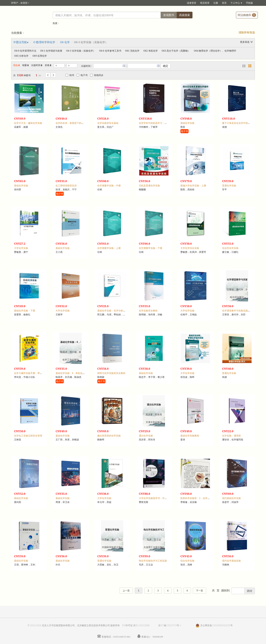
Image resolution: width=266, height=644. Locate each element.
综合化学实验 (187, 561)
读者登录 (192, 3)
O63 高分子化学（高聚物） (176, 51)
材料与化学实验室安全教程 (111, 373)
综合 (17, 65)
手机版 (249, 3)
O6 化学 (65, 42)
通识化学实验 (146, 436)
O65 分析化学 (21, 56)
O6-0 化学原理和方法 (25, 51)
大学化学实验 (21, 248)
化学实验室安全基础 (108, 123)
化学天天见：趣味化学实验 (28, 123)
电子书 (82, 75)
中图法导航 (20, 42)
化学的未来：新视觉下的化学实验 (73, 123)
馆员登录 (205, 3)
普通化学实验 (229, 186)
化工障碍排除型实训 (66, 186)
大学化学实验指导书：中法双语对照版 (159, 498)
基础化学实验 (187, 123)
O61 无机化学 (132, 51)
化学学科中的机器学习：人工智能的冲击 (160, 123)
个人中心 (235, 3)
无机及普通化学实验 (149, 186)
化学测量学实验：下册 (151, 248)
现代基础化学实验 (231, 498)
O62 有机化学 (150, 51)
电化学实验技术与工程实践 (153, 561)
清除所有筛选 (247, 32)
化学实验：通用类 (231, 436)
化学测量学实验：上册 (109, 248)
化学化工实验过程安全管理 (28, 436)
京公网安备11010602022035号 (216, 625)
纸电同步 (97, 75)
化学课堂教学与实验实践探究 (237, 311)
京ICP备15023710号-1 (170, 625)
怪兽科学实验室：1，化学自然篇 (197, 498)
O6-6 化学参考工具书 (110, 51)
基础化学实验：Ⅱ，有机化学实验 (73, 373)
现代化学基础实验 (231, 561)
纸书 (70, 75)
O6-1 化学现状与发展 (51, 51)
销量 (26, 65)
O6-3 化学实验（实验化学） (81, 51)
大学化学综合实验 (190, 248)
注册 (216, 3)
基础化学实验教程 (190, 436)
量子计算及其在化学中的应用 (237, 123)
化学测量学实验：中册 (109, 186)
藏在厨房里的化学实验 (109, 436)
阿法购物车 (247, 15)
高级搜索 (184, 15)
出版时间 (37, 65)
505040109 (158, 637)
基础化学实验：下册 (25, 311)
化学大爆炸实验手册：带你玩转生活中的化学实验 (40, 373)
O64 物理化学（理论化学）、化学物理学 (215, 51)
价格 (47, 65)
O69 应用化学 (39, 56)
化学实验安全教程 (148, 311)
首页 (224, 3)
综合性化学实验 (230, 248)
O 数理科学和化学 (44, 42)
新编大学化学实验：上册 (193, 186)
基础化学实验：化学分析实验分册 (115, 311)
